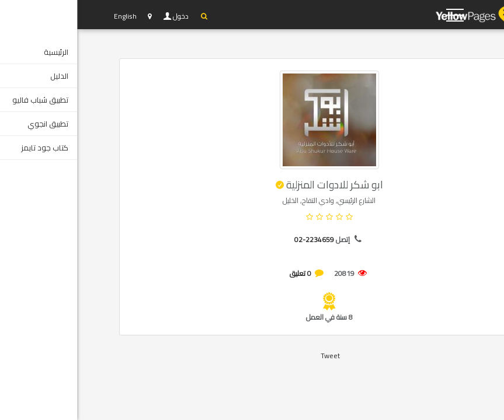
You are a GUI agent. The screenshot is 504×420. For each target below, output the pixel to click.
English (48, 16)
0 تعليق (223, 273)
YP (410, 15)
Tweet (253, 356)
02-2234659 (237, 239)
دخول (105, 16)
